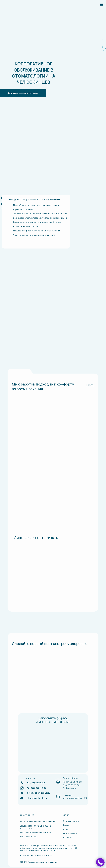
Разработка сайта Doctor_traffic (36, 855)
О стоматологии (71, 821)
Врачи (66, 825)
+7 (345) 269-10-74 (36, 783)
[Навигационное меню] (102, 5)
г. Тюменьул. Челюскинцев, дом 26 (75, 797)
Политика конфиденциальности (36, 833)
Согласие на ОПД (29, 837)
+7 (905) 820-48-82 (37, 788)
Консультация (70, 833)
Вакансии (68, 837)
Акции (66, 829)
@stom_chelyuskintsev (38, 793)
